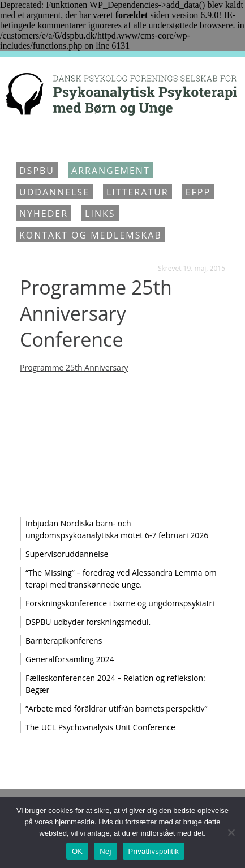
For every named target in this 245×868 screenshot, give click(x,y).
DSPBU (37, 171)
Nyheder (44, 214)
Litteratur (137, 192)
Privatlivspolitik (154, 851)
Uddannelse (54, 192)
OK (77, 851)
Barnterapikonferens (64, 641)
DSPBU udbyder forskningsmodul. (88, 622)
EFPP (198, 192)
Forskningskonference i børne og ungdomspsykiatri (120, 603)
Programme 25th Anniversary (74, 367)
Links (100, 214)
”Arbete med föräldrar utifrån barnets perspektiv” (116, 709)
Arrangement (111, 171)
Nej (105, 851)
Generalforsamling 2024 (70, 659)
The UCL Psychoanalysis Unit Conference (100, 727)
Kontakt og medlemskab (91, 235)
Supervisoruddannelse (67, 554)
